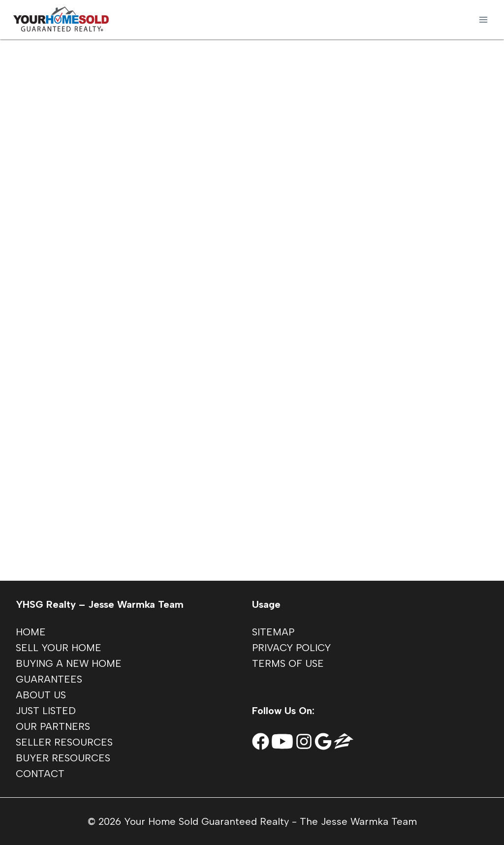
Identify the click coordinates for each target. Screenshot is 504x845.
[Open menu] (483, 19)
